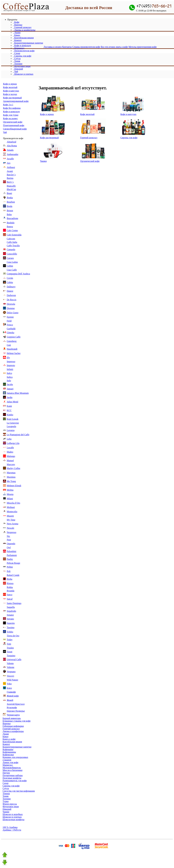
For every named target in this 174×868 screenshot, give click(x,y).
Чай (16, 71)
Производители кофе (24, 51)
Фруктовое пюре (22, 66)
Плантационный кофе (14, 125)
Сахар (17, 53)
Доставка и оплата (53, 47)
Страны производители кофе (86, 47)
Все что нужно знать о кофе (114, 47)
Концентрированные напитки (28, 43)
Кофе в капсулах (11, 91)
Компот (17, 40)
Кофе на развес (10, 118)
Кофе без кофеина (12, 108)
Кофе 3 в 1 (8, 105)
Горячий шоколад (22, 27)
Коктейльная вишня (23, 38)
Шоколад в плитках (23, 74)
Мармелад (19, 48)
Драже (17, 33)
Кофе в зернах (10, 84)
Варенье (18, 25)
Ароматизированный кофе (16, 101)
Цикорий (18, 69)
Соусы (17, 58)
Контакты (67, 47)
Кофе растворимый (12, 98)
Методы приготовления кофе (143, 47)
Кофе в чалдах (10, 94)
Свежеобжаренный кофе (15, 129)
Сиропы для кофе (22, 56)
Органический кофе (13, 122)
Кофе (16, 22)
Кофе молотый (10, 87)
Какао (17, 35)
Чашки (43, 161)
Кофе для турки (11, 115)
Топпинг (18, 64)
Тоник (17, 61)
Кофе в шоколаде (22, 45)
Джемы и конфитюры (24, 30)
